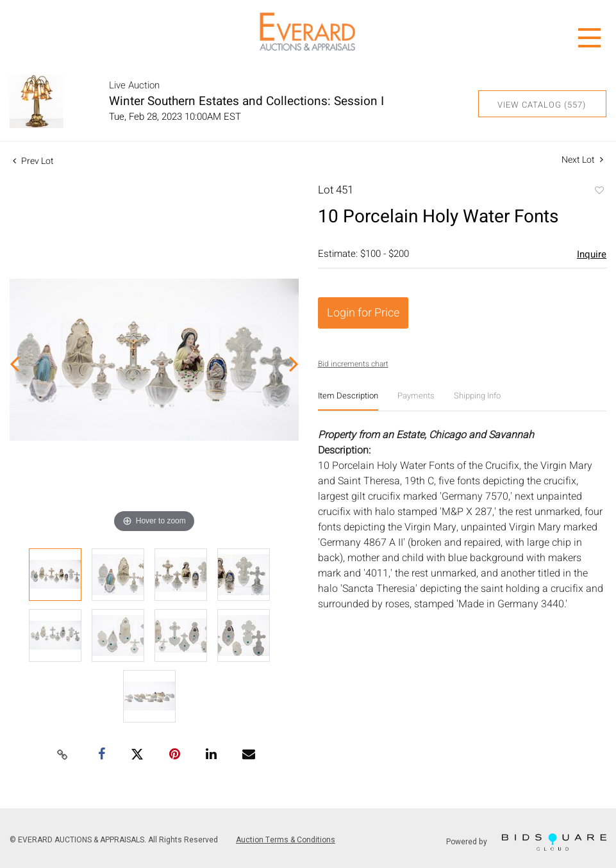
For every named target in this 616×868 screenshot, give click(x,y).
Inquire (592, 254)
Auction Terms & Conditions (286, 840)
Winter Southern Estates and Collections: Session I (246, 101)
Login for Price (363, 313)
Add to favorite (599, 192)
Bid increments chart (353, 364)
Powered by (526, 842)
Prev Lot (33, 161)
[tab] (348, 401)
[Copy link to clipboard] (63, 755)
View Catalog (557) (542, 105)
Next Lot (582, 160)
